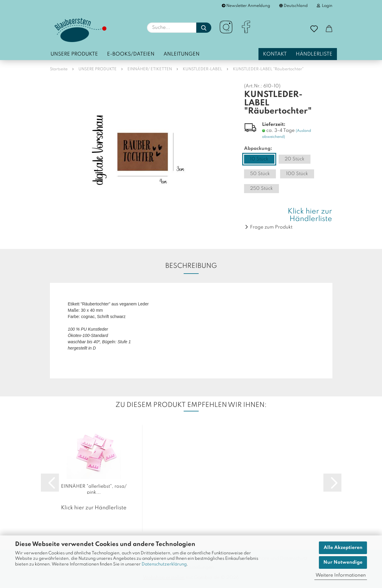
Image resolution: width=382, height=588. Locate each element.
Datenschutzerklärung (164, 564)
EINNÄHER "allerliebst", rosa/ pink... (94, 489)
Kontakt (275, 54)
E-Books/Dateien (131, 54)
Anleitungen (182, 54)
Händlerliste (314, 54)
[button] (329, 29)
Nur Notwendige (343, 562)
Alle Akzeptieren (343, 548)
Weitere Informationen (341, 575)
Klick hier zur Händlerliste (310, 215)
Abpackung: (258, 149)
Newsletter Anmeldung (246, 6)
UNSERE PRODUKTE (74, 54)
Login (325, 6)
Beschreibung (191, 266)
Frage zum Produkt (271, 227)
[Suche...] (204, 28)
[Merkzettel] (314, 29)
